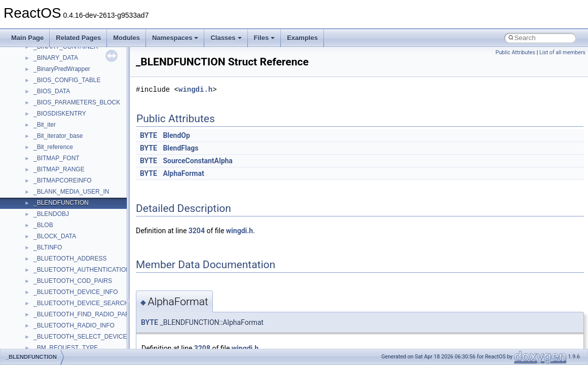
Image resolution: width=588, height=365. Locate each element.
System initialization (44, 144)
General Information (44, 200)
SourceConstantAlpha (197, 161)
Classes (226, 38)
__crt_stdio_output (59, 289)
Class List (39, 267)
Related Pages (78, 38)
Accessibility (50, 312)
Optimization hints (41, 167)
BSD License (35, 189)
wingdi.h (195, 89)
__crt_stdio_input (57, 278)
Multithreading (36, 156)
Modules (126, 38)
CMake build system (45, 89)
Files (265, 38)
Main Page (27, 38)
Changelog (32, 66)
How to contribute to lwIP (51, 78)
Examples (302, 38)
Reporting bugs (38, 122)
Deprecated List (39, 223)
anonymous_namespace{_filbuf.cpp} (82, 323)
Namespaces (175, 38)
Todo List (29, 211)
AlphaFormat (183, 173)
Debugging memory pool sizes (58, 111)
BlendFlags (180, 148)
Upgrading (31, 55)
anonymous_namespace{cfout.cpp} (81, 345)
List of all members (562, 52)
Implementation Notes (47, 178)
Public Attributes (515, 52)
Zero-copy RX (36, 133)
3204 (197, 231)
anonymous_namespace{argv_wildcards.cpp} (95, 334)
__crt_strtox (49, 301)
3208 (202, 348)
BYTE (149, 135)
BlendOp (176, 135)
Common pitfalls (39, 100)
